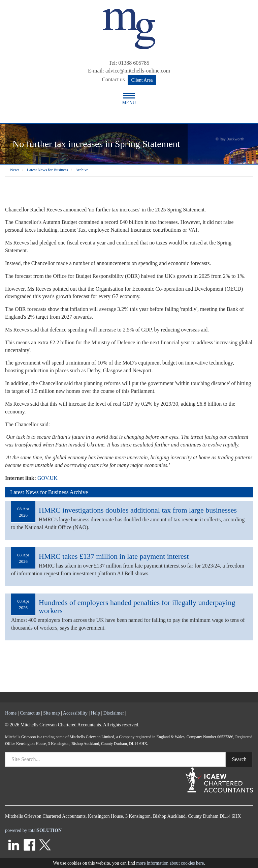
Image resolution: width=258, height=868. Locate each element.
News (15, 170)
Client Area (142, 80)
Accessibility (75, 713)
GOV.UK (47, 478)
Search (239, 759)
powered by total (33, 830)
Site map (51, 713)
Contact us (113, 79)
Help (95, 713)
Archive (82, 170)
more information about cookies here (170, 863)
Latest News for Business (47, 170)
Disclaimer (114, 713)
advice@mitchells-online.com (138, 71)
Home (11, 713)
